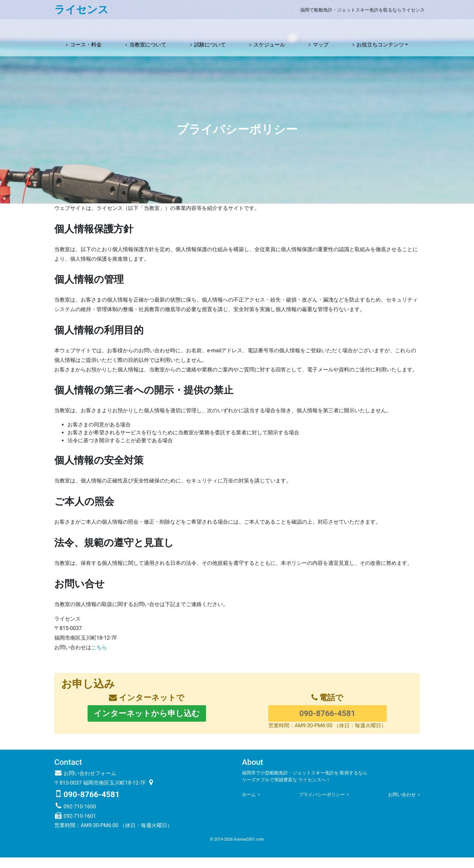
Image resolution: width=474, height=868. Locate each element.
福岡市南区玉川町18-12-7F (119, 793)
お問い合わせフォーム (85, 784)
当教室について (148, 28)
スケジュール (269, 28)
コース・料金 (86, 28)
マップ (321, 28)
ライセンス (81, 10)
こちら (99, 658)
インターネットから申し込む (147, 724)
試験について (210, 28)
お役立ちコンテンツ (380, 28)
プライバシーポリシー (322, 805)
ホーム (249, 805)
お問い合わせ (402, 805)
